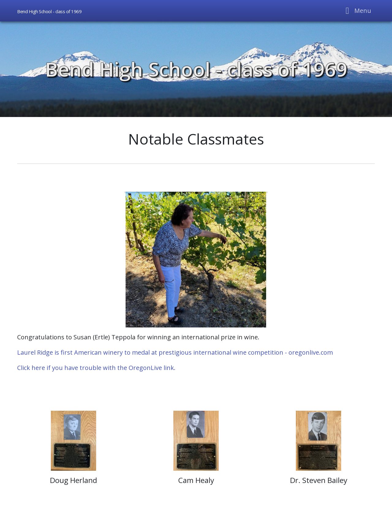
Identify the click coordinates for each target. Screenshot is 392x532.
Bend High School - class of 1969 (196, 69)
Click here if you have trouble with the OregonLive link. (96, 368)
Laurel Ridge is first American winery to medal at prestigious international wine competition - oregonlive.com (175, 352)
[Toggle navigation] (357, 11)
